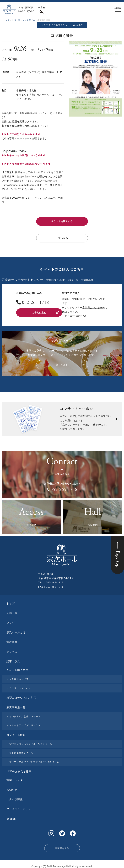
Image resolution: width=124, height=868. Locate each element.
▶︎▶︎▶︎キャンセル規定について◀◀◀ (23, 155)
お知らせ (12, 789)
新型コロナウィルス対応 (21, 696)
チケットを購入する (62, 221)
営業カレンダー (16, 779)
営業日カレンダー (93, 306)
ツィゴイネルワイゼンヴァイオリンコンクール (34, 761)
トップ (11, 602)
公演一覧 (12, 612)
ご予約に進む (45, 311)
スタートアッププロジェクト (25, 724)
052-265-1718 (35, 302)
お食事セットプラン (20, 678)
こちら (84, 315)
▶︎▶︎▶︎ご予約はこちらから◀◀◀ (21, 134)
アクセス (12, 650)
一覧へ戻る (62, 237)
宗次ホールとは (16, 631)
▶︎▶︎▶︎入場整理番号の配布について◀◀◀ (26, 164)
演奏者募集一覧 (16, 706)
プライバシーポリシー (20, 808)
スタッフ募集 (15, 798)
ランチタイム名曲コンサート (25, 715)
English (11, 818)
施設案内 (12, 641)
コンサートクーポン (20, 687)
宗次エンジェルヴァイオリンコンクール (31, 743)
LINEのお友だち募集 (19, 770)
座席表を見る (62, 845)
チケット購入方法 (17, 669)
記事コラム (13, 660)
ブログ (11, 621)
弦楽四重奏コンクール (21, 752)
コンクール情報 (16, 734)
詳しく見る (70, 363)
